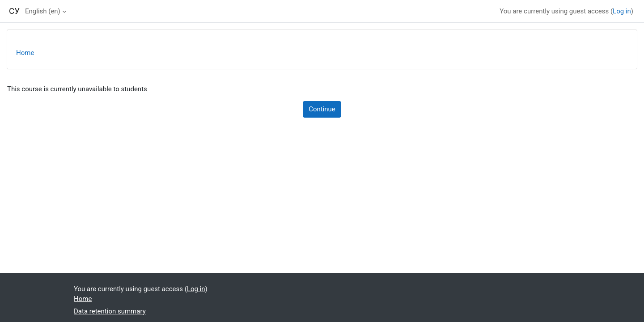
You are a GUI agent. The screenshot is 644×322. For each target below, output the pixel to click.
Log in (622, 11)
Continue (322, 109)
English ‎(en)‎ (43, 11)
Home (25, 53)
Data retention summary (110, 311)
